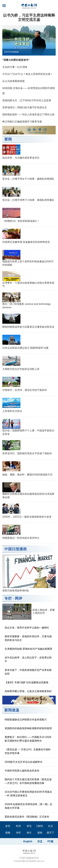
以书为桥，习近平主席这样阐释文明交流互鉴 (29, 17)
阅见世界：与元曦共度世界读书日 (21, 158)
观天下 (50, 833)
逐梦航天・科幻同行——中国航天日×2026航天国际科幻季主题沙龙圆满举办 (28, 739)
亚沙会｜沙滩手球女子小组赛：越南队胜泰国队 (28, 179)
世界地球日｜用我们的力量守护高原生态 (25, 107)
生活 (50, 826)
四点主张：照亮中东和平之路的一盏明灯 (27, 628)
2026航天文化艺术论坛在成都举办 (24, 762)
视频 (8, 833)
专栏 (8, 598)
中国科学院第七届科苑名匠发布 (22, 771)
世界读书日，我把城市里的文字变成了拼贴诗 (27, 453)
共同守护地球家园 (11, 52)
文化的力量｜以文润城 (15, 67)
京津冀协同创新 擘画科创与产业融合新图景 (28, 649)
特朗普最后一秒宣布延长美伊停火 (21, 538)
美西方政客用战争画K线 (16, 591)
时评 (18, 826)
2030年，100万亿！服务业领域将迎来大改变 (27, 517)
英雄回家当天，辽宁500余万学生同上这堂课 (27, 100)
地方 (29, 833)
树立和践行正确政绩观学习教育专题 (22, 122)
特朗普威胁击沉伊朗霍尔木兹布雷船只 (26, 720)
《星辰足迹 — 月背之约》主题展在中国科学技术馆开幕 (28, 751)
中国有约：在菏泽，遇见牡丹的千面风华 (25, 390)
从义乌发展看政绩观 (13, 81)
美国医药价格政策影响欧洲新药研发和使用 (28, 728)
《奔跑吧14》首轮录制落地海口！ (21, 221)
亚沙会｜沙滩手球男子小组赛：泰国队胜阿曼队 (28, 200)
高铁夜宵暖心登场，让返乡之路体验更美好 (28, 691)
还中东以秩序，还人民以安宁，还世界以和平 (28, 659)
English (28, 841)
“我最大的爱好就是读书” (16, 60)
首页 (8, 826)
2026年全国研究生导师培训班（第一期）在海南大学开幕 (28, 806)
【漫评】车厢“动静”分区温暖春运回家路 (27, 682)
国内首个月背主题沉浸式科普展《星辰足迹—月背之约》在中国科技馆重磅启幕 (28, 781)
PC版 (50, 841)
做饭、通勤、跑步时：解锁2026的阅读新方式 (27, 475)
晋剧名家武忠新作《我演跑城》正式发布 (27, 817)
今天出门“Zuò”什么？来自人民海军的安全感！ (28, 74)
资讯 (29, 826)
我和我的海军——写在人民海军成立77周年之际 (28, 115)
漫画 (40, 833)
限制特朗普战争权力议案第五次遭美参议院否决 (28, 327)
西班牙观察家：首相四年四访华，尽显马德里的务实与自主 (28, 638)
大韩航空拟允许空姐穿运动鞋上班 (21, 369)
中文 (40, 841)
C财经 (40, 826)
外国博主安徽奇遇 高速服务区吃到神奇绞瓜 (26, 242)
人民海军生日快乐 (12, 411)
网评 (19, 598)
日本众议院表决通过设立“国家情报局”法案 (25, 348)
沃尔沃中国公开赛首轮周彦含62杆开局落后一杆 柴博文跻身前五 (28, 794)
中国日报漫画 (15, 549)
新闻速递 (12, 710)
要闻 (8, 139)
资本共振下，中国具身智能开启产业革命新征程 (28, 672)
